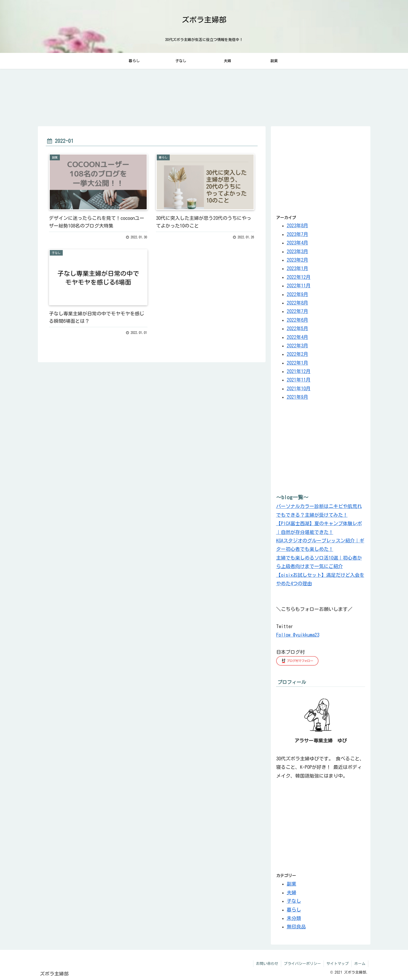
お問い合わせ (267, 964)
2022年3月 (297, 346)
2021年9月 (297, 397)
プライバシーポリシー (302, 964)
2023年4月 (297, 243)
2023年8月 (297, 225)
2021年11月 (299, 380)
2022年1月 (297, 363)
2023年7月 (297, 234)
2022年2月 (297, 354)
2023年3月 (297, 251)
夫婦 (292, 892)
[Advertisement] (321, 169)
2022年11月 (299, 285)
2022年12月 (299, 277)
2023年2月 (297, 260)
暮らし (294, 909)
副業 (292, 883)
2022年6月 (297, 320)
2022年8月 (297, 303)
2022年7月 (297, 311)
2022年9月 (297, 294)
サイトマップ (338, 964)
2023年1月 (297, 268)
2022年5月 (297, 328)
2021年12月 (299, 371)
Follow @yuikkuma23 (298, 635)
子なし (294, 901)
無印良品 (296, 926)
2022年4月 (297, 337)
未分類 (294, 918)
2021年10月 (299, 388)
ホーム (360, 964)
